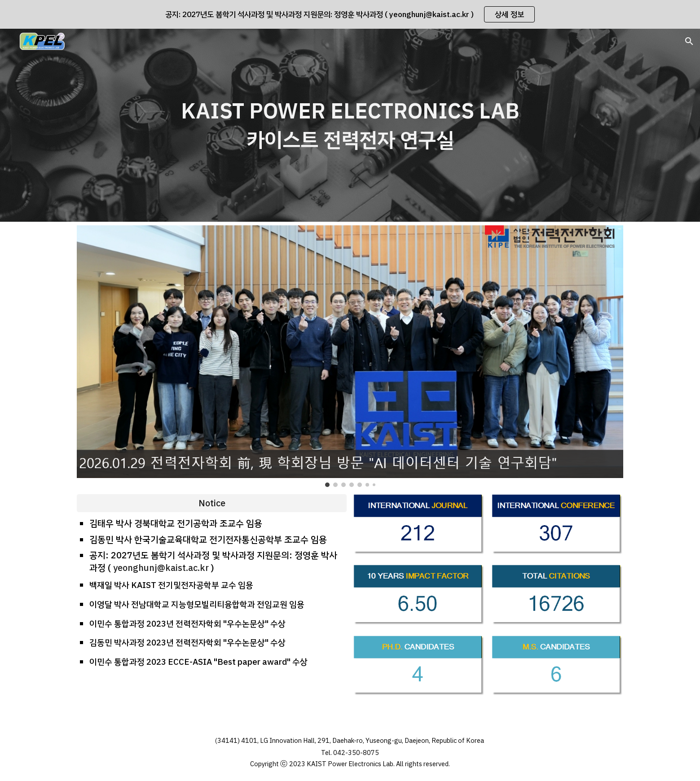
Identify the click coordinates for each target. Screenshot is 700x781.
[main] (350, 125)
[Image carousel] (350, 356)
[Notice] (212, 503)
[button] (689, 41)
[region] (350, 14)
